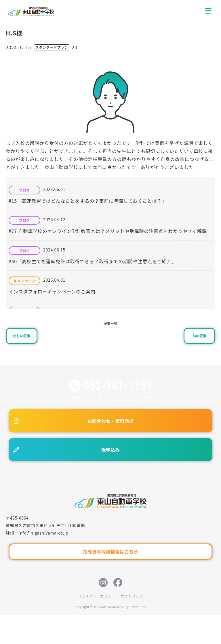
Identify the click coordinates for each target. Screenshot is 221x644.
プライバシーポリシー (97, 596)
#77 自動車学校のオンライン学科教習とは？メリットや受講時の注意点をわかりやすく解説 (108, 231)
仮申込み (110, 450)
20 (74, 47)
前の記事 (199, 336)
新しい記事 (22, 336)
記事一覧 (110, 323)
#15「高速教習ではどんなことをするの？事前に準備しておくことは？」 (88, 201)
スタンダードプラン (52, 47)
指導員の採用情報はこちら (110, 552)
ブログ (24, 190)
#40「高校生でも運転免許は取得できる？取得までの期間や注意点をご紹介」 (93, 261)
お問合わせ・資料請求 (110, 421)
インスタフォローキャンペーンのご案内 (52, 291)
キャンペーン (24, 281)
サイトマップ (132, 596)
